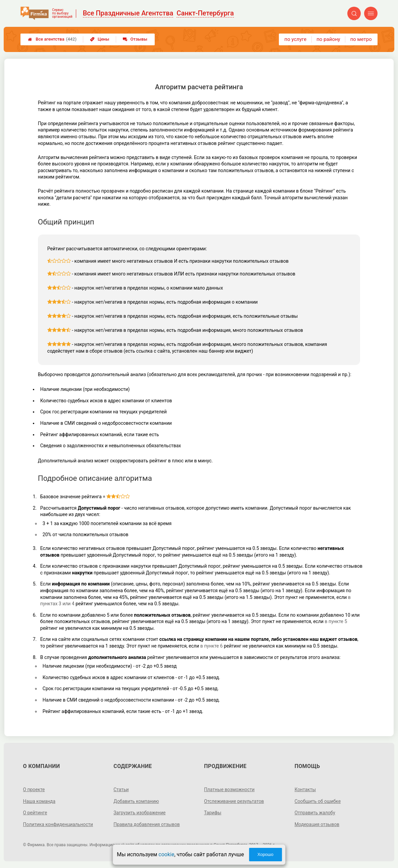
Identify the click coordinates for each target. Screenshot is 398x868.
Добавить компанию (136, 801)
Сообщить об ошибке (318, 801)
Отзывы (135, 39)
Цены (100, 39)
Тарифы (213, 813)
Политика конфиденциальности (59, 824)
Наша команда (40, 801)
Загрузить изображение (140, 813)
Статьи (121, 789)
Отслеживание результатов (234, 801)
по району (328, 39)
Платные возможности (230, 789)
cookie (166, 854)
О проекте (34, 789)
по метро (361, 39)
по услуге (296, 39)
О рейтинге (35, 813)
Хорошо (265, 854)
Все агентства (52, 39)
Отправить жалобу (315, 813)
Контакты (305, 789)
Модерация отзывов (317, 824)
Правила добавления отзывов (147, 824)
